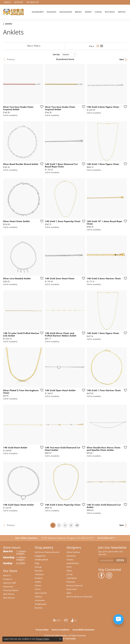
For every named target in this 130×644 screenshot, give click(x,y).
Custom (98, 12)
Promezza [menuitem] (71, 582)
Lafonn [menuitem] (69, 571)
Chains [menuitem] (38, 589)
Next (122, 59)
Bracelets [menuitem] (39, 571)
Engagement (38, 12)
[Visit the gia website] (57, 620)
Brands (78, 12)
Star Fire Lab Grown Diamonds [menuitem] (79, 597)
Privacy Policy (42, 630)
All (77, 525)
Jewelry (88, 12)
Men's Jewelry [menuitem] (41, 593)
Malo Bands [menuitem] (72, 578)
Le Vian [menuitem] (70, 574)
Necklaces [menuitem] (39, 574)
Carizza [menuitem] (70, 559)
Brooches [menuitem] (39, 608)
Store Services (9, 598)
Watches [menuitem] (38, 597)
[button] (7, 2)
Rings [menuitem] (37, 563)
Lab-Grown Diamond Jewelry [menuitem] (47, 552)
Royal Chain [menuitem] (72, 589)
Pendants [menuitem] (39, 578)
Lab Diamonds (66, 12)
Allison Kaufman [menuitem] (73, 552)
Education (110, 12)
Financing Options (11, 590)
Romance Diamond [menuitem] (75, 585)
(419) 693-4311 (106, 538)
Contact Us (8, 579)
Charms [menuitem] (38, 585)
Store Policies (9, 594)
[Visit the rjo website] (66, 620)
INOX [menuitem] (69, 567)
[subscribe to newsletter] (120, 560)
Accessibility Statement (83, 630)
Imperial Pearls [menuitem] (73, 563)
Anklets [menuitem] (38, 582)
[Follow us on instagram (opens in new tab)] (109, 575)
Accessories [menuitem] (40, 600)
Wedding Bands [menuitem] (41, 559)
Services (122, 12)
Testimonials (8, 587)
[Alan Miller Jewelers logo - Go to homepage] (14, 12)
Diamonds (51, 12)
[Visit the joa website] (74, 620)
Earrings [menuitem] (38, 567)
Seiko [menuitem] (69, 593)
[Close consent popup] (60, 639)
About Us (7, 575)
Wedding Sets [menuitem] (41, 604)
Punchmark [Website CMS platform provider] (71, 639)
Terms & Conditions (61, 630)
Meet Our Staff (9, 583)
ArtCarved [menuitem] (71, 556)
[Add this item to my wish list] (41, 107)
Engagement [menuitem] (40, 556)
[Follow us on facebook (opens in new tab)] (101, 575)
